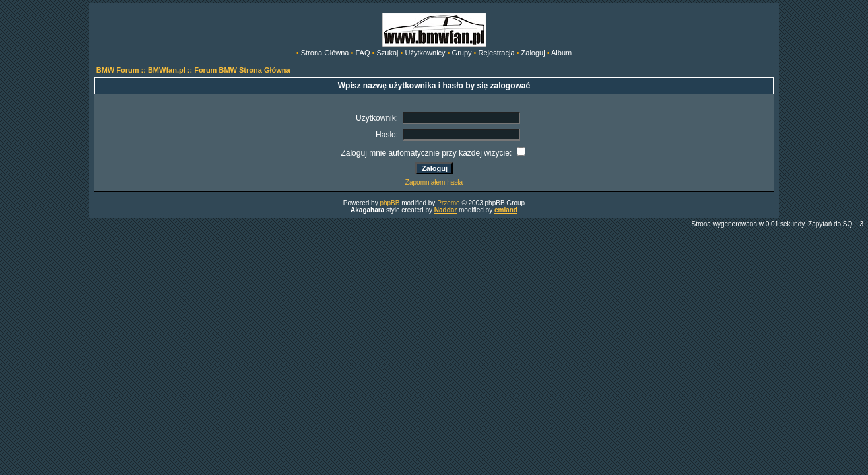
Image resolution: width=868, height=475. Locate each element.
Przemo (448, 203)
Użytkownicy (425, 53)
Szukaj (387, 53)
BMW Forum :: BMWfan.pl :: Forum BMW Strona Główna (193, 70)
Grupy (462, 53)
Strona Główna (325, 53)
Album (561, 53)
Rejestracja (497, 53)
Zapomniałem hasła (434, 182)
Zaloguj (533, 53)
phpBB (389, 203)
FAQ (362, 53)
